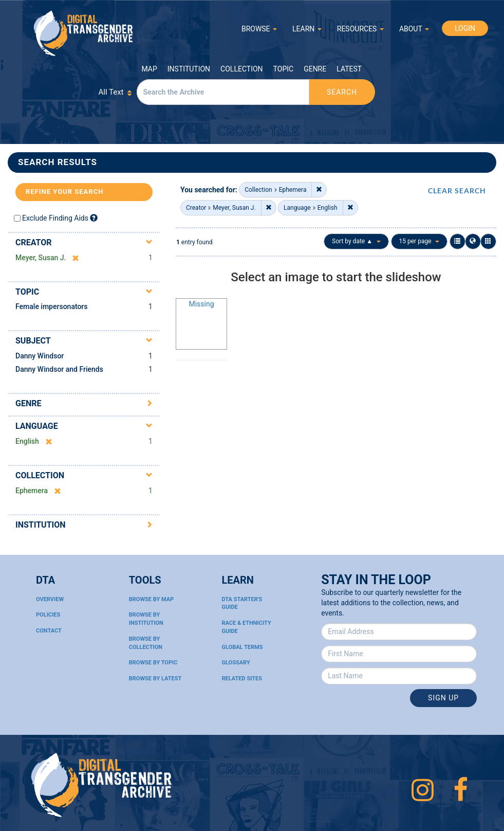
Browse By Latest (155, 679)
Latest (349, 69)
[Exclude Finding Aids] (94, 218)
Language (37, 426)
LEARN (307, 29)
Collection (241, 69)
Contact (49, 631)
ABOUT (414, 29)
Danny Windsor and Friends (59, 369)
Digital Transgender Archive (84, 33)
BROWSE (259, 29)
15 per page (419, 241)
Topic (284, 69)
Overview (50, 599)
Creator (34, 242)
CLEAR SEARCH (457, 191)
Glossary (236, 663)
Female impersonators (52, 306)
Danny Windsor (40, 356)
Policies (48, 615)
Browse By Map (151, 599)
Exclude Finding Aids (55, 218)
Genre (315, 69)
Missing (201, 304)
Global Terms (242, 647)
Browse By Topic (153, 663)
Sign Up (443, 698)
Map (150, 69)
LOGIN (465, 28)
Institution (189, 69)
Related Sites (242, 679)
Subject (33, 341)
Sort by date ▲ (356, 241)
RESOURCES (360, 29)
